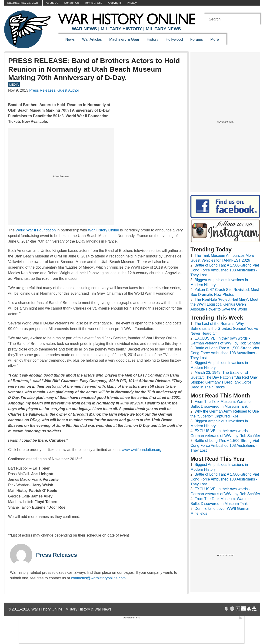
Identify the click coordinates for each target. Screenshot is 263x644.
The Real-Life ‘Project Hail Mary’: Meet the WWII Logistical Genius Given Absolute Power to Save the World (224, 304)
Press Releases (57, 555)
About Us (52, 3)
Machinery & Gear (124, 39)
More (215, 39)
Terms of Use (93, 3)
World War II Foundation (36, 230)
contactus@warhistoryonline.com (98, 578)
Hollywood (174, 39)
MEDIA (14, 85)
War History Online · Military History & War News (72, 609)
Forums (196, 39)
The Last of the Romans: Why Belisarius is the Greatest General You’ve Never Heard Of (224, 329)
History (153, 39)
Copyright (115, 3)
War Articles (92, 39)
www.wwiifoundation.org (141, 450)
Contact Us (72, 3)
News (70, 39)
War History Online (103, 230)
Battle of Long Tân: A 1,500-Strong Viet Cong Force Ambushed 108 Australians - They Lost (225, 270)
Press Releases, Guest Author (54, 90)
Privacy (132, 3)
